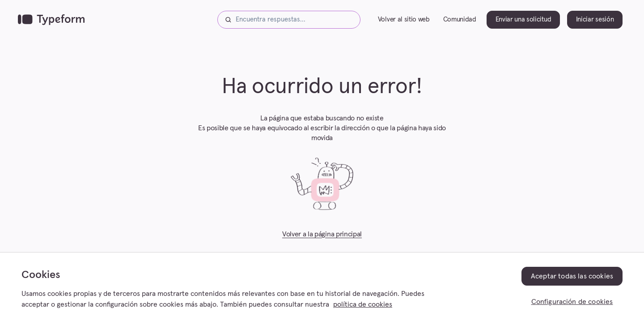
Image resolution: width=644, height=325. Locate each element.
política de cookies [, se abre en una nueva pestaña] (363, 304)
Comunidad (460, 19)
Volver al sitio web (404, 19)
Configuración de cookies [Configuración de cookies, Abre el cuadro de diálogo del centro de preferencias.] (572, 302)
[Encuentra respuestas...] (289, 20)
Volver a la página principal (322, 234)
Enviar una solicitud (523, 19)
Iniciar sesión (595, 19)
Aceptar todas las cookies (572, 276)
